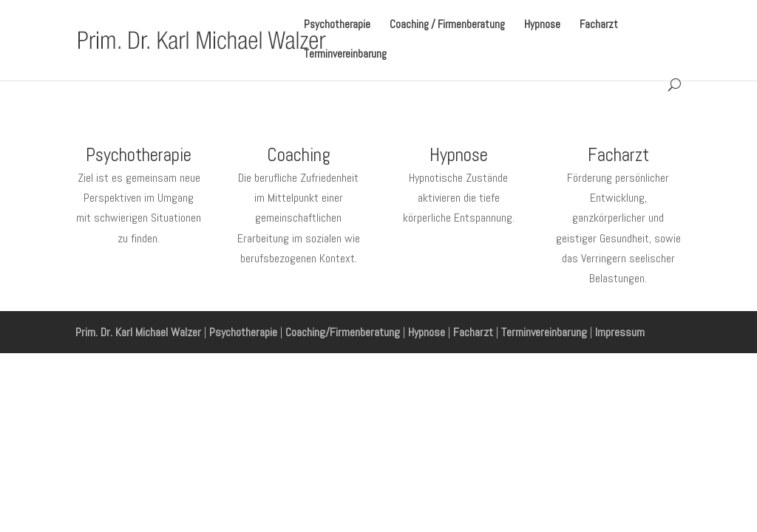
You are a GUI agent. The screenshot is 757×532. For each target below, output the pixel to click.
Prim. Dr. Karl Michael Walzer (138, 332)
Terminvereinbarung (345, 55)
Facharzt (599, 25)
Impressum (620, 332)
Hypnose (542, 25)
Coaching (299, 155)
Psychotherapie (337, 25)
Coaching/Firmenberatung (343, 332)
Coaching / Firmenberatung (447, 25)
